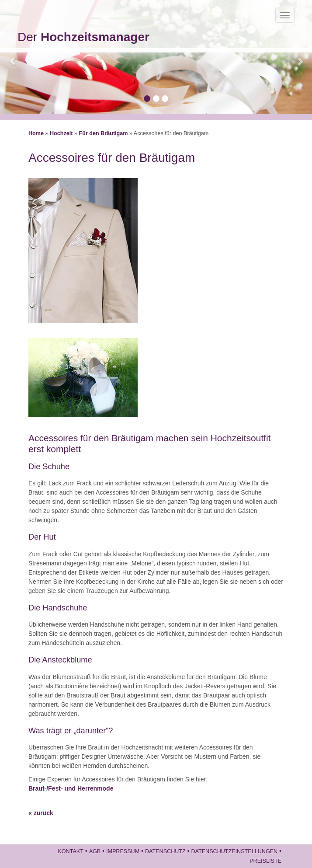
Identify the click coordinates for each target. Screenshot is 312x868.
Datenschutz (165, 851)
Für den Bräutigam (104, 133)
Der (83, 37)
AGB (95, 851)
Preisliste (265, 861)
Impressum (123, 851)
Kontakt (71, 851)
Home (36, 133)
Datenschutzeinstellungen (234, 851)
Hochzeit (61, 133)
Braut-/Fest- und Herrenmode (71, 788)
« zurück (41, 813)
